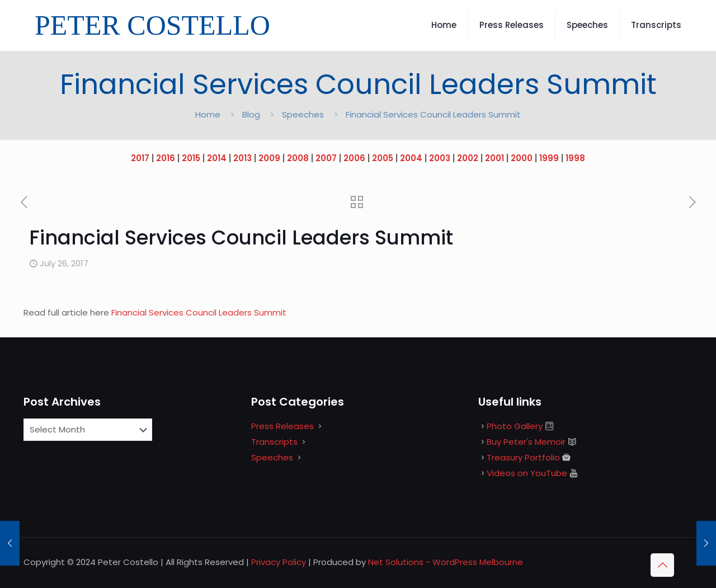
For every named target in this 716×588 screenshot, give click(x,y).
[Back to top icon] (662, 565)
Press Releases (282, 426)
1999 (549, 158)
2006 (354, 158)
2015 (191, 158)
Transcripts (274, 442)
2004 (411, 158)
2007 (326, 158)
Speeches (303, 114)
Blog (251, 114)
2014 (217, 158)
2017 (140, 158)
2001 (494, 158)
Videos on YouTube (527, 473)
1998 (575, 158)
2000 (522, 158)
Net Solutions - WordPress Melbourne (446, 562)
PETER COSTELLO (152, 25)
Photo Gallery (515, 426)
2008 (298, 158)
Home (208, 114)
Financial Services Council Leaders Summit (200, 312)
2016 (166, 158)
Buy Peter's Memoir (526, 442)
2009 (269, 158)
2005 (383, 158)
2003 (440, 158)
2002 (468, 158)
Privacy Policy (279, 562)
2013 (242, 158)
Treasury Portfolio (523, 457)
